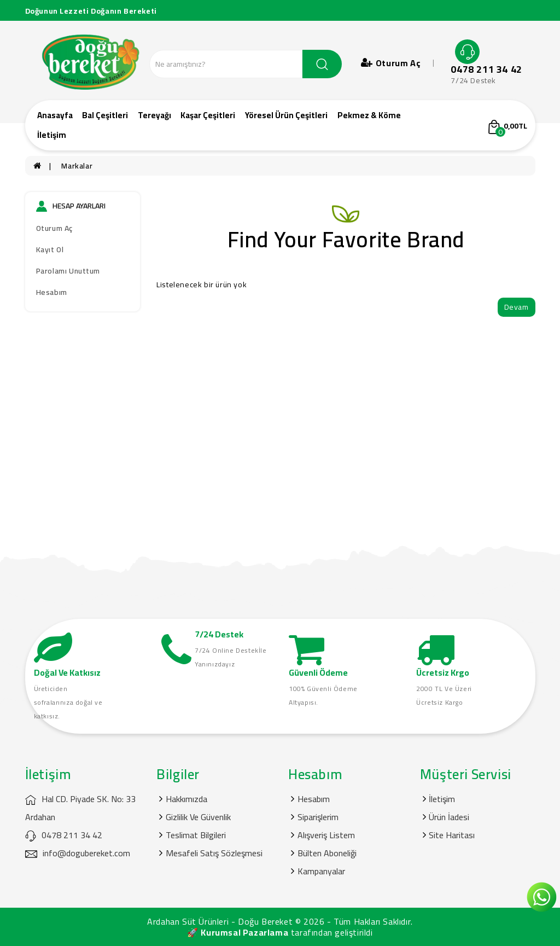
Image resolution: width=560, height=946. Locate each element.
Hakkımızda (186, 799)
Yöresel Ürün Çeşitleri (286, 115)
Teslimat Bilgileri (196, 835)
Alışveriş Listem (326, 835)
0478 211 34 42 (486, 69)
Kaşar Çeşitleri (208, 115)
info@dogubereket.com (78, 853)
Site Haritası (452, 835)
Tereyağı (154, 115)
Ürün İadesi (449, 817)
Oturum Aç (54, 228)
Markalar (77, 166)
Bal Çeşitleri (105, 115)
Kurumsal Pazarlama (244, 932)
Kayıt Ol (50, 249)
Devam (517, 307)
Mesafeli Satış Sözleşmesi (214, 853)
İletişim (52, 135)
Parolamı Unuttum (68, 271)
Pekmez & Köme (369, 115)
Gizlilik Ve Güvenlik (198, 817)
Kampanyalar (321, 871)
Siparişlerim (318, 817)
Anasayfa (55, 115)
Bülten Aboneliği (327, 853)
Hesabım (52, 292)
